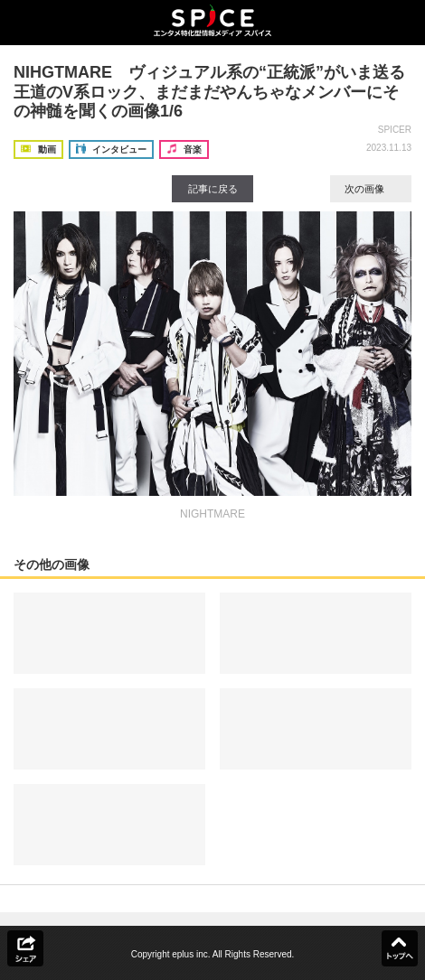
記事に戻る (213, 189)
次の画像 (371, 189)
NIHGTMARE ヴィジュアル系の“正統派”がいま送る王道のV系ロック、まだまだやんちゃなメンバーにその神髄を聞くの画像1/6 (209, 92)
